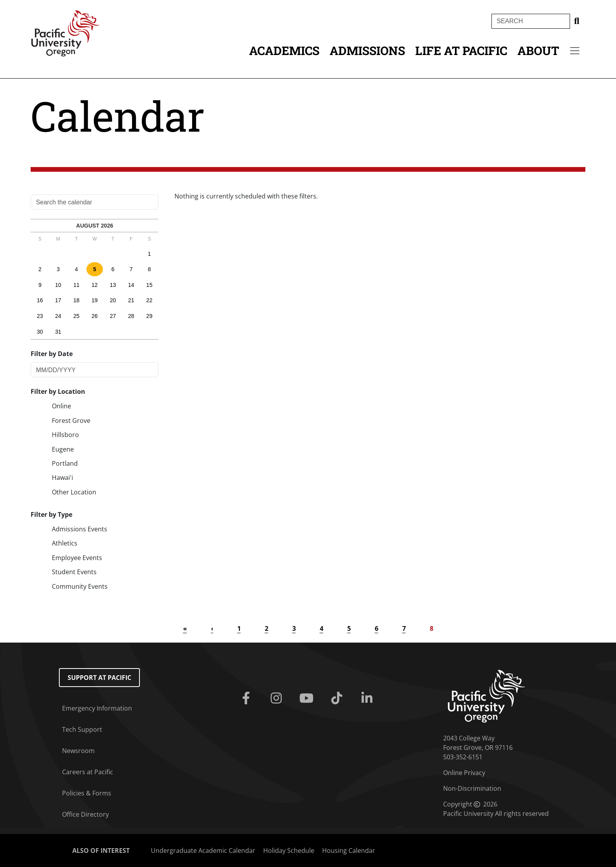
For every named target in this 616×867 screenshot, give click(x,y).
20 (113, 300)
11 (77, 285)
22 (149, 300)
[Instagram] (278, 698)
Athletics (65, 543)
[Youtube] (308, 698)
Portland (65, 463)
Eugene (63, 449)
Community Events (80, 586)
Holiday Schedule (289, 850)
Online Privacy (464, 773)
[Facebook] (248, 698)
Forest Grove (71, 421)
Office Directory (85, 814)
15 (149, 285)
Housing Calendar (349, 850)
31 (58, 332)
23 (40, 316)
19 (95, 300)
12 (95, 285)
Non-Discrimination (472, 788)
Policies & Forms (87, 793)
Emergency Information (97, 708)
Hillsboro (65, 435)
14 (131, 285)
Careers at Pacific (88, 772)
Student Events (74, 572)
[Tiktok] (338, 698)
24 (58, 316)
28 (131, 316)
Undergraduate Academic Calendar (203, 850)
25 (77, 316)
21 (131, 300)
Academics (284, 51)
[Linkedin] (368, 698)
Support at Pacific (99, 678)
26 (95, 316)
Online (61, 406)
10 (58, 285)
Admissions (367, 51)
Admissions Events (80, 529)
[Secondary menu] (575, 51)
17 (58, 300)
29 (149, 316)
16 (40, 300)
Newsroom (78, 751)
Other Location (74, 492)
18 (77, 300)
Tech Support (82, 729)
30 (40, 332)
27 (113, 316)
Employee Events (77, 558)
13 (113, 285)
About (538, 51)
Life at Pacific (461, 51)
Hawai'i (62, 478)
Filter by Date (52, 354)
